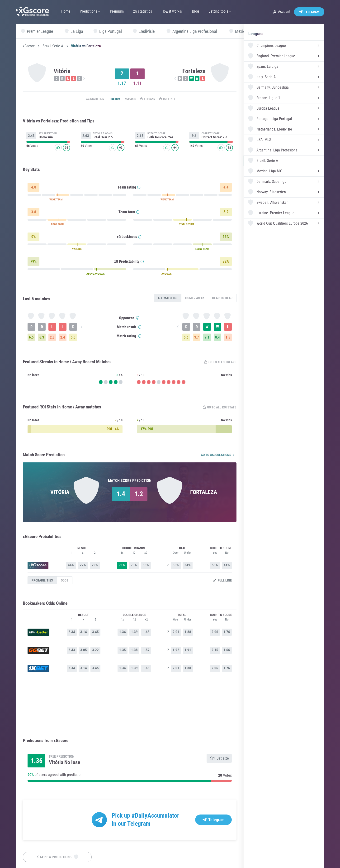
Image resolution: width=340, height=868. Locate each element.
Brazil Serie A (53, 46)
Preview (108, 99)
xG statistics (84, 99)
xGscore (29, 46)
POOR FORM (58, 225)
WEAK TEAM (56, 201)
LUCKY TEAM (202, 250)
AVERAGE (77, 250)
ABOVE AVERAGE (95, 275)
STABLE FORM (186, 225)
